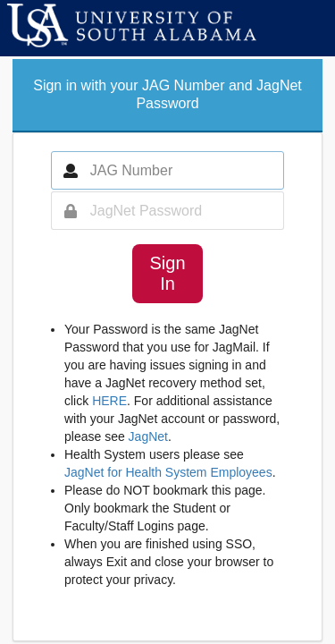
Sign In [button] (167, 273)
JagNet (148, 436)
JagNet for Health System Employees (168, 472)
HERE (109, 401)
